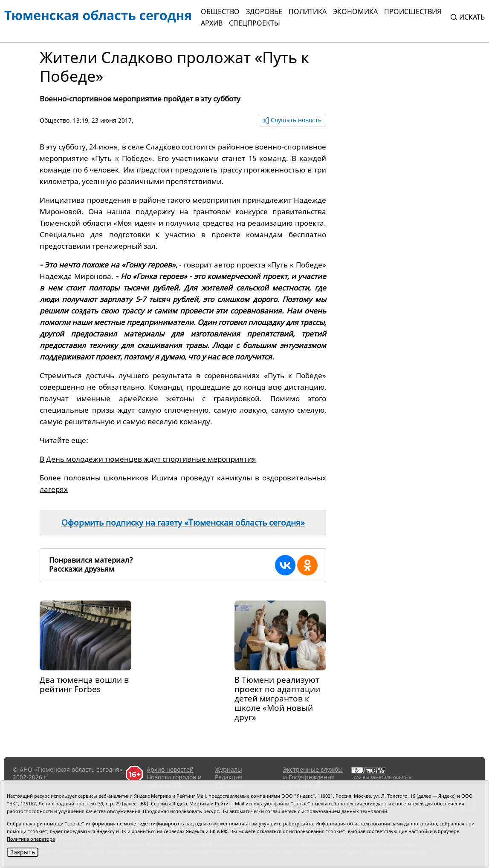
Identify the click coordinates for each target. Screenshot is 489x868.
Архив (212, 23)
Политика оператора (31, 839)
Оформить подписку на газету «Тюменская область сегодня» (183, 523)
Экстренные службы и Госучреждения (313, 773)
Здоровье (264, 11)
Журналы (229, 769)
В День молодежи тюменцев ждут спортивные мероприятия (148, 459)
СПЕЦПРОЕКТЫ (255, 23)
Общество (220, 11)
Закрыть (23, 852)
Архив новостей (170, 769)
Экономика (355, 11)
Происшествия (413, 11)
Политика (308, 11)
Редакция (229, 777)
